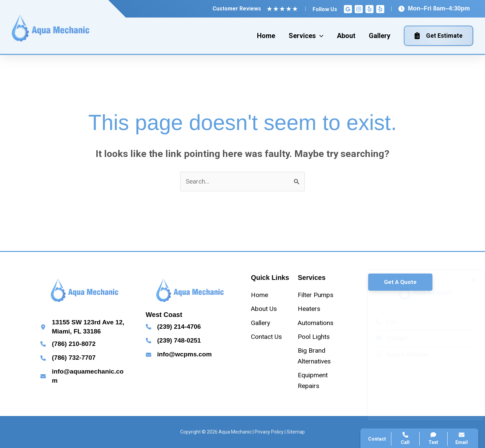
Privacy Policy (269, 432)
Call (380, 322)
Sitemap (296, 432)
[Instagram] (359, 9)
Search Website (396, 355)
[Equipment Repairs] (318, 380)
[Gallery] (261, 323)
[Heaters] (309, 309)
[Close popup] (467, 280)
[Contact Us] (266, 337)
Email (462, 438)
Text (434, 438)
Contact (385, 338)
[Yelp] (369, 9)
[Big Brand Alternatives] (318, 356)
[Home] (260, 295)
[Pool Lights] (314, 337)
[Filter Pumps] (316, 295)
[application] (320, 36)
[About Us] (264, 309)
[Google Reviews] (348, 9)
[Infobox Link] (85, 327)
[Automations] (316, 323)
